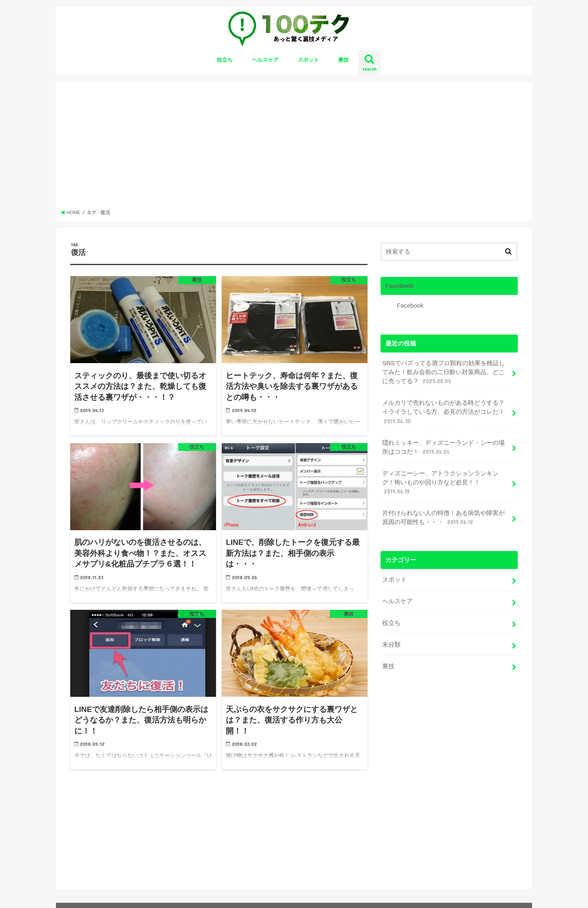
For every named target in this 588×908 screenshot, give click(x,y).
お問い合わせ (86, 895)
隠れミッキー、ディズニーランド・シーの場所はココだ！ (443, 448)
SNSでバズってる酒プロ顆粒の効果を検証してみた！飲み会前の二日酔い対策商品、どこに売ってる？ (444, 373)
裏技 (343, 60)
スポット (308, 60)
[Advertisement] (294, 148)
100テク (458, 895)
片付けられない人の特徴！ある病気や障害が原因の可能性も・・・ (443, 518)
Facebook (400, 286)
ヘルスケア (265, 60)
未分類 (391, 645)
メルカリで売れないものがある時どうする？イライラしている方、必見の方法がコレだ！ (443, 412)
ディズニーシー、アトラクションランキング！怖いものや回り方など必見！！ (440, 483)
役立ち (225, 60)
